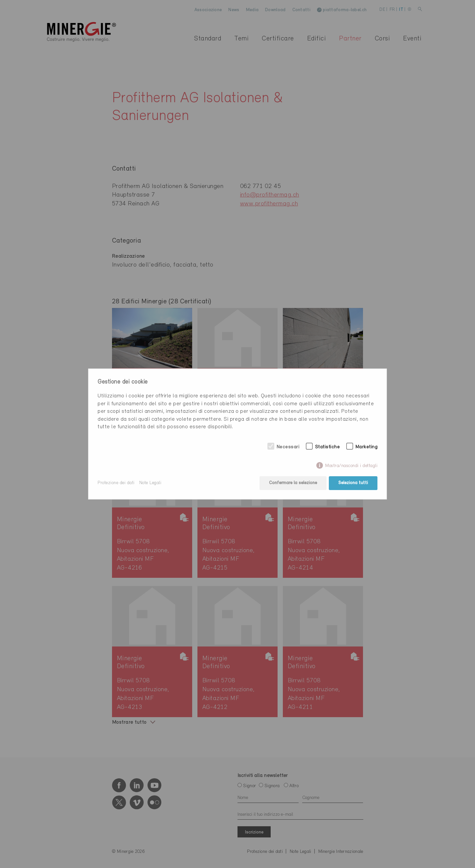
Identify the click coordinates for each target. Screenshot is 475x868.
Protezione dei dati (116, 483)
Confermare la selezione (293, 483)
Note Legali (150, 483)
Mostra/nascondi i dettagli (351, 466)
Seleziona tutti (353, 483)
